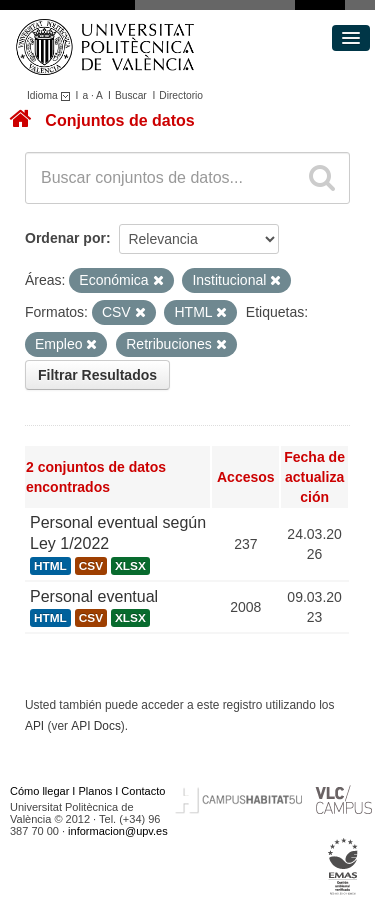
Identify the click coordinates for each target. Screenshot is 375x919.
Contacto (143, 791)
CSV (91, 566)
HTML (50, 566)
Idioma (51, 95)
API (34, 726)
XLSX (130, 566)
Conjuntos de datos (119, 120)
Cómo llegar (39, 791)
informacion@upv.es (118, 831)
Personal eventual (94, 596)
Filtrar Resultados (97, 375)
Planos (96, 791)
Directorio (181, 95)
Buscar (131, 95)
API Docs (96, 726)
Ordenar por (65, 238)
